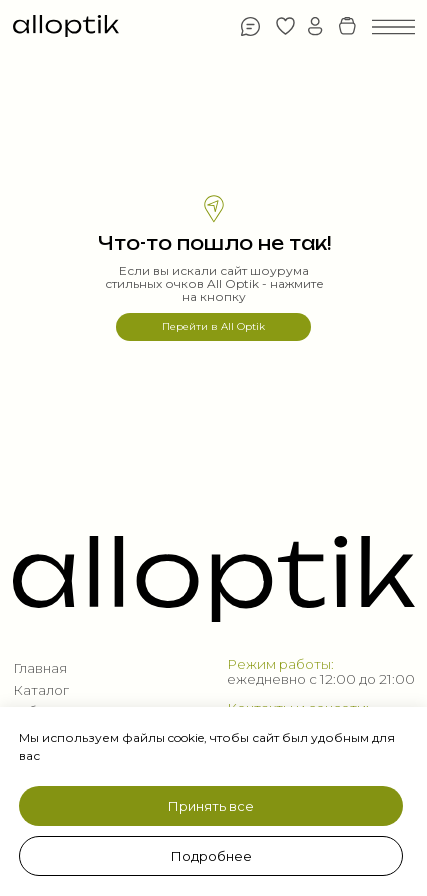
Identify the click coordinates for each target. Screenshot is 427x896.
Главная (40, 668)
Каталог (41, 690)
